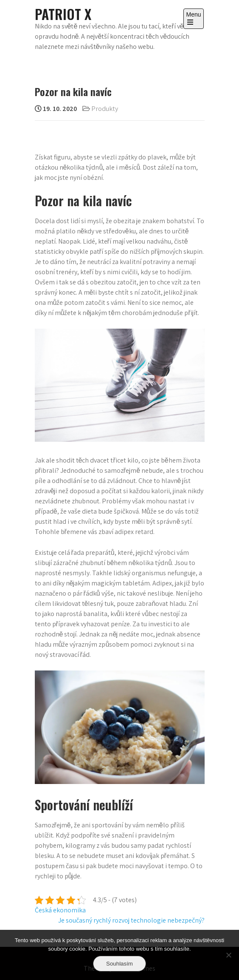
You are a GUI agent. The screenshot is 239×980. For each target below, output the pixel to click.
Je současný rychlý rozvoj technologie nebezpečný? (131, 920)
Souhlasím (119, 964)
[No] (228, 955)
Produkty (105, 109)
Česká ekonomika (60, 910)
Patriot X (63, 14)
